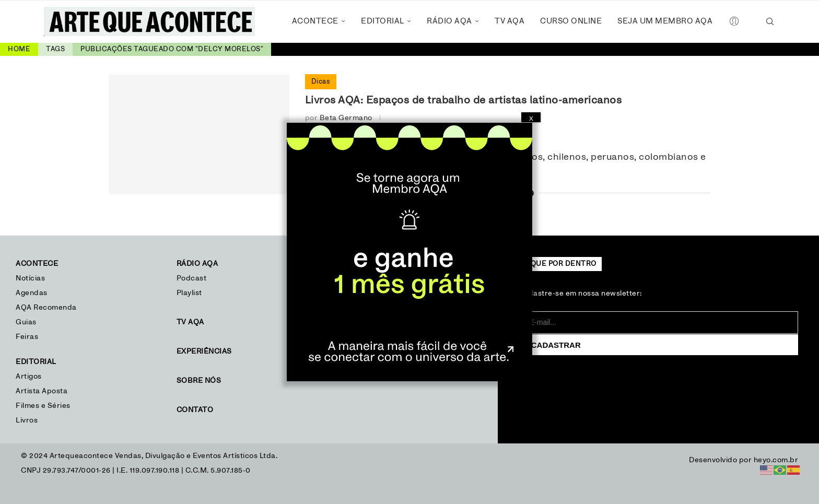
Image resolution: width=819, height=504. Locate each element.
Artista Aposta (42, 391)
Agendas (32, 293)
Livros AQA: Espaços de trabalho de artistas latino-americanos (464, 100)
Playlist (189, 293)
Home (19, 49)
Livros (27, 420)
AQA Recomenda (46, 308)
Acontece (315, 21)
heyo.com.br (776, 460)
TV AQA (510, 21)
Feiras (27, 337)
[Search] (770, 21)
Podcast (192, 278)
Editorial (383, 21)
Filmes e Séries (43, 406)
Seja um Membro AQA (665, 21)
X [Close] (531, 119)
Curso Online (571, 21)
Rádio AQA (449, 21)
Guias (26, 322)
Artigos (29, 377)
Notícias (32, 278)
